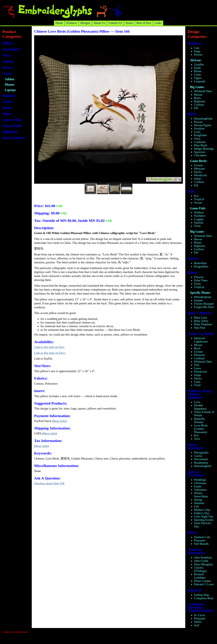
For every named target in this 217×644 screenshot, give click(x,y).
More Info (59, 421)
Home (59, 23)
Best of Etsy (144, 23)
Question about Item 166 (49, 483)
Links (158, 23)
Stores (129, 23)
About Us (99, 23)
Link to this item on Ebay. (50, 353)
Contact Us (115, 23)
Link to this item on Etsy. (50, 347)
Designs (85, 23)
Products (72, 23)
